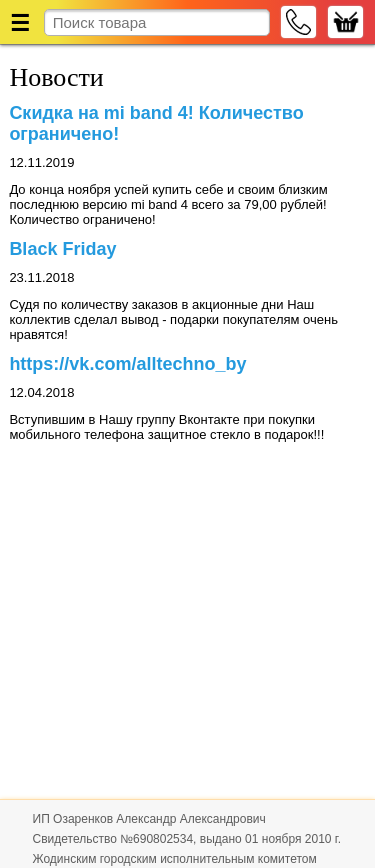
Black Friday (62, 249)
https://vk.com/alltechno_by (127, 364)
